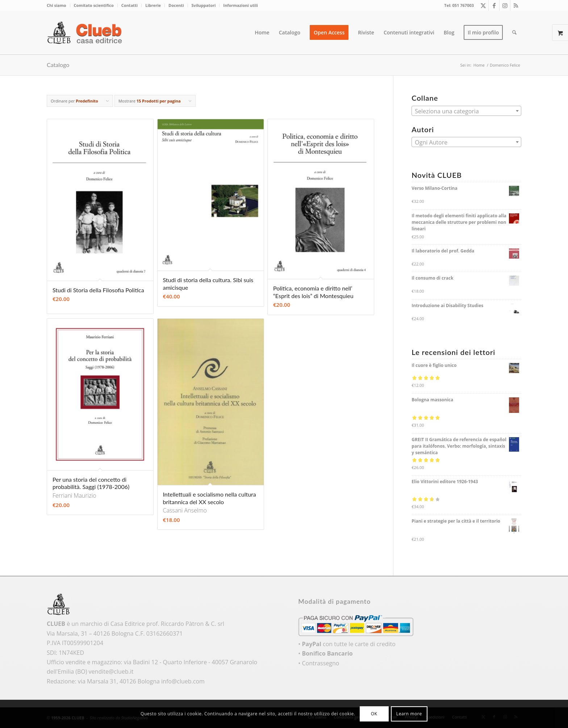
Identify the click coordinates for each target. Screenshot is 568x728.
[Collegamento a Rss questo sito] (516, 5)
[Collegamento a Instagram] (505, 5)
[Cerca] (515, 33)
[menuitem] (59, 5)
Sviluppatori (204, 5)
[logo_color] (87, 33)
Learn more (409, 714)
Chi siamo (57, 5)
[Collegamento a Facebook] (494, 5)
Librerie (153, 5)
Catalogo (58, 65)
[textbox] (466, 111)
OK (374, 714)
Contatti (130, 5)
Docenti (176, 5)
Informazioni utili (240, 5)
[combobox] (466, 111)
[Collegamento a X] (483, 5)
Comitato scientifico (94, 5)
